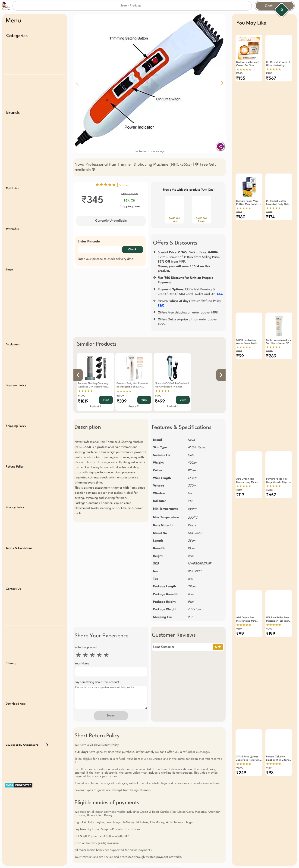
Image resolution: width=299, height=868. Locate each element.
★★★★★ (86, 391)
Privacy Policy (15, 503)
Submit (111, 716)
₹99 (240, 354)
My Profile (12, 227)
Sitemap (12, 658)
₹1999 (82, 396)
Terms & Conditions (19, 544)
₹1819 (83, 401)
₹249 (241, 767)
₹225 (269, 211)
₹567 (271, 78)
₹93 (270, 767)
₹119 (240, 491)
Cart (269, 6)
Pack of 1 (95, 407)
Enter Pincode (89, 242)
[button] (222, 83)
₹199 (239, 349)
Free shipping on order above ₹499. (188, 313)
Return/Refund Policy (189, 303)
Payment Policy (16, 382)
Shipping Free (130, 206)
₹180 (241, 216)
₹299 (269, 349)
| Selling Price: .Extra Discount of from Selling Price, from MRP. (189, 262)
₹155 (241, 78)
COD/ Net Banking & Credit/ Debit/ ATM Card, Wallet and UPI (190, 292)
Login (9, 268)
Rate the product (86, 647)
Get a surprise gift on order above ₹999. (187, 322)
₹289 (271, 354)
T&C (220, 294)
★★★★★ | (112, 185)
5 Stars (124, 185)
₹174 (270, 216)
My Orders (13, 187)
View (106, 400)
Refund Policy (15, 463)
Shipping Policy (16, 423)
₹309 (122, 401)
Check (132, 250)
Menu (13, 21)
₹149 (239, 487)
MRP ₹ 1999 (130, 194)
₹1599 (240, 762)
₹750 (269, 74)
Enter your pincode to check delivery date (105, 259)
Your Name (82, 664)
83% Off (130, 201)
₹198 (239, 211)
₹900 (269, 487)
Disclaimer (13, 342)
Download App (16, 698)
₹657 (271, 491)
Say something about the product (97, 682)
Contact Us (13, 584)
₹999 (158, 396)
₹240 (239, 74)
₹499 (160, 401)
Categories (17, 36)
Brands (13, 112)
